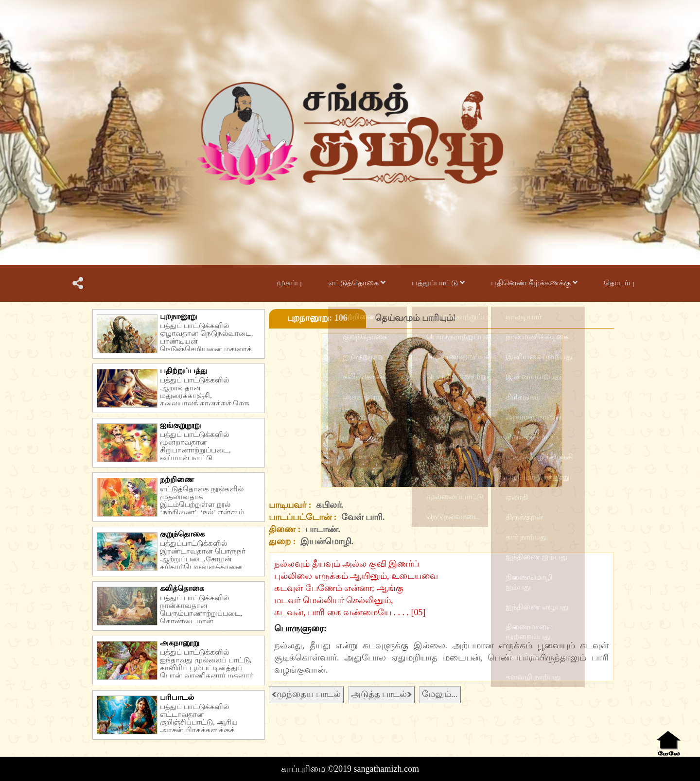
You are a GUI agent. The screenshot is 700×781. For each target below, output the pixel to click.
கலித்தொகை (182, 588)
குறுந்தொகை (182, 534)
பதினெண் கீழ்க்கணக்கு (534, 283)
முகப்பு (289, 283)
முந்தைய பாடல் (306, 694)
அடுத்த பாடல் (382, 694)
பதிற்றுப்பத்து (184, 371)
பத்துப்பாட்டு (438, 283)
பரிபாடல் (177, 697)
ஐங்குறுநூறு (180, 425)
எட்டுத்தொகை (357, 283)
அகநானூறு (180, 643)
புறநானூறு (178, 316)
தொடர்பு (619, 283)
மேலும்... (440, 694)
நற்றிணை (177, 479)
